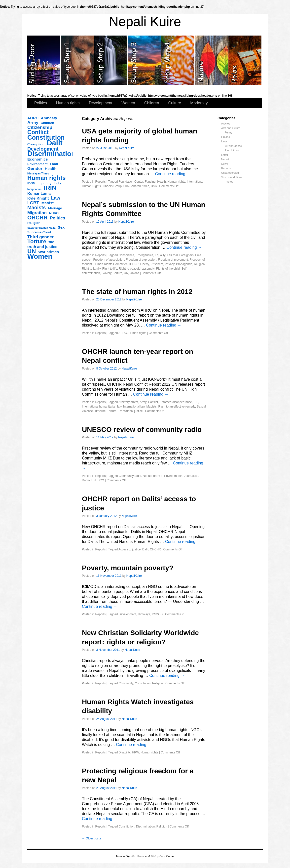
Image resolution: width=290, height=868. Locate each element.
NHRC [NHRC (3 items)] (54, 213)
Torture (118, 273)
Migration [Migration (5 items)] (37, 213)
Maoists (152, 407)
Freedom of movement (173, 260)
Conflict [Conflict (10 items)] (38, 132)
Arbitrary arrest (128, 402)
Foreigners (186, 255)
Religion (199, 264)
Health (162, 182)
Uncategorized (230, 173)
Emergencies (145, 255)
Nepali (225, 159)
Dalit (145, 549)
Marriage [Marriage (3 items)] (55, 208)
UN (126, 273)
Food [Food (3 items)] (54, 164)
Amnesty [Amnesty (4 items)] (49, 118)
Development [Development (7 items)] (43, 149)
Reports (226, 168)
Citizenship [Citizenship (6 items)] (40, 127)
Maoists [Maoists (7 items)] (36, 207)
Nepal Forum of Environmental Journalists (170, 476)
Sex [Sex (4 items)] (61, 227)
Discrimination (145, 827)
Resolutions (232, 150)
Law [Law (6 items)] (56, 198)
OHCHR (155, 549)
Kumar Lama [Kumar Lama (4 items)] (39, 193)
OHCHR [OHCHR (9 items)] (37, 218)
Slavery (106, 273)
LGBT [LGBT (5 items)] (33, 203)
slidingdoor (44, 60)
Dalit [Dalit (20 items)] (55, 143)
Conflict (153, 402)
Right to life (110, 269)
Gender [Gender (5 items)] (35, 168)
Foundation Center (131, 182)
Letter (225, 155)
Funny (229, 132)
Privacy (170, 264)
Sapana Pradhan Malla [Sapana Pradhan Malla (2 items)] (41, 228)
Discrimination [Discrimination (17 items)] (51, 154)
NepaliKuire (127, 148)
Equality (160, 255)
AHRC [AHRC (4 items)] (33, 118)
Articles (226, 124)
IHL (196, 402)
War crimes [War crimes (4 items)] (49, 252)
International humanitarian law (102, 407)
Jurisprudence (233, 146)
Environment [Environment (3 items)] (37, 164)
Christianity (126, 683)
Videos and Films (232, 177)
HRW (136, 752)
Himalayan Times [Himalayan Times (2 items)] (38, 173)
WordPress (138, 856)
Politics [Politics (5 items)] (58, 218)
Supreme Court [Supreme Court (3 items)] (39, 232)
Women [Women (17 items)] (40, 256)
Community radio (130, 476)
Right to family (91, 269)
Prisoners (157, 264)
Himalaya (144, 614)
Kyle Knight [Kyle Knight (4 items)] (38, 198)
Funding (150, 182)
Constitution (143, 683)
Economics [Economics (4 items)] (38, 159)
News (225, 164)
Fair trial (172, 255)
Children (152, 103)
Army (143, 402)
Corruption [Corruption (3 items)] (36, 144)
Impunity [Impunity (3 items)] (44, 183)
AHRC (123, 333)
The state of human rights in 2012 (137, 292)
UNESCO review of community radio (142, 430)
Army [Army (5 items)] (33, 123)
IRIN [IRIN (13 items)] (50, 188)
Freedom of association (109, 260)
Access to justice (129, 549)
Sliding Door (158, 856)
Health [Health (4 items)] (51, 169)
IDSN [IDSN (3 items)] (31, 183)
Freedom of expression (141, 260)
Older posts (91, 838)
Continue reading (173, 174)
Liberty (145, 264)
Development (101, 103)
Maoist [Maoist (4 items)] (48, 203)
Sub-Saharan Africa (136, 186)
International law (134, 407)
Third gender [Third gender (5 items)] (40, 237)
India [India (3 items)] (57, 183)
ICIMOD (157, 614)
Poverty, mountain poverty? (128, 568)
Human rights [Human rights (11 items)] (47, 178)
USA (154, 186)
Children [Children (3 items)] (47, 123)
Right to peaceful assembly (137, 269)
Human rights (68, 103)
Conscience (127, 255)
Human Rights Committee (111, 264)
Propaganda (184, 264)
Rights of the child (168, 269)
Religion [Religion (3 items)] (34, 223)
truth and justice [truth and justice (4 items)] (42, 247)
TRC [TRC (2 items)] (51, 242)
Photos (229, 182)
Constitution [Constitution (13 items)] (46, 137)
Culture (175, 103)
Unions (134, 273)
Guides (226, 137)
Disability (125, 752)
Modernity (199, 103)
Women (128, 103)
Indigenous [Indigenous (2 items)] (34, 189)
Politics (41, 103)
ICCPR (134, 264)
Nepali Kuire (145, 21)
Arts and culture (231, 128)
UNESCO (98, 480)
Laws (224, 141)
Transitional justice (130, 411)
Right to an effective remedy (177, 407)
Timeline (100, 411)
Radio (86, 480)
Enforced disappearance (176, 402)
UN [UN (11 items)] (32, 251)
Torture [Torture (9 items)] (37, 242)
